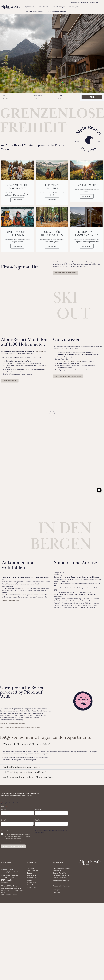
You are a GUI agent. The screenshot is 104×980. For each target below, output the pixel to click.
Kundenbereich (76, 2)
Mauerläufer (31, 878)
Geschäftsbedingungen (62, 868)
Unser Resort (43, 7)
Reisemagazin (74, 7)
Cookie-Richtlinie (59, 873)
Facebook (57, 892)
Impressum (57, 871)
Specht (30, 873)
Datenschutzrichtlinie (12, 841)
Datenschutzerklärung (61, 875)
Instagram (57, 890)
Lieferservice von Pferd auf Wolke (69, 361)
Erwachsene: (38, 95)
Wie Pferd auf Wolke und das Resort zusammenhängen (20, 727)
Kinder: (60, 95)
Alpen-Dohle (32, 882)
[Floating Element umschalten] (99, 490)
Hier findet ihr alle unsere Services (12, 723)
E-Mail (4, 820)
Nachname (38, 809)
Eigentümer (85, 2)
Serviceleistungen (58, 7)
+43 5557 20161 (7, 870)
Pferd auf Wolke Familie (34, 11)
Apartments (29, 7)
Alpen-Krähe (32, 887)
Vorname (4, 809)
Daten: (4, 95)
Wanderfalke (32, 875)
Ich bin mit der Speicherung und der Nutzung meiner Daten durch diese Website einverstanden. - (17, 838)
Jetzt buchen (17, 200)
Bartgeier (30, 868)
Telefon (38, 820)
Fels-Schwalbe (32, 871)
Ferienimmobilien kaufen (57, 11)
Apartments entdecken (10, 601)
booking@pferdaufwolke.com (12, 872)
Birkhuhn (30, 880)
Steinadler (31, 885)
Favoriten (92, 2)
